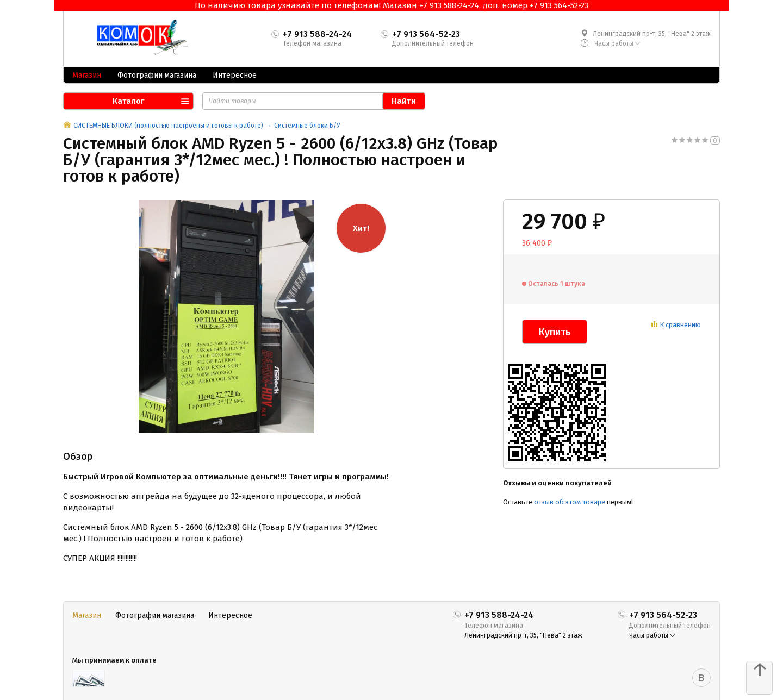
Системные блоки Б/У (307, 126)
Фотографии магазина (157, 75)
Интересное (235, 75)
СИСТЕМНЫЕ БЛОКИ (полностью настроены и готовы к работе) (168, 126)
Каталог (128, 101)
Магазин (87, 75)
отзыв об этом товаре (570, 502)
